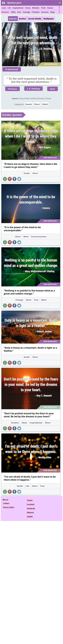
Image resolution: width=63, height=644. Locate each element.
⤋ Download (12, 69)
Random (5, 12)
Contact (6, 503)
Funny (28, 8)
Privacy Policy (9, 507)
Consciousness (39, 237)
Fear (19, 12)
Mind (45, 104)
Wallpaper (49, 19)
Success (45, 12)
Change (19, 300)
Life (9, 8)
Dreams (15, 423)
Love (4, 8)
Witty (13, 12)
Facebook (31, 504)
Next (53, 89)
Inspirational (18, 8)
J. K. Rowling (33, 89)
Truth (43, 8)
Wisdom (36, 8)
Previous (12, 89)
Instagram (31, 508)
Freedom (36, 12)
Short (37, 104)
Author (22, 19)
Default (13, 19)
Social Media (35, 19)
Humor (50, 8)
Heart (24, 423)
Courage (26, 12)
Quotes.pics (14, 3)
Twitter (30, 500)
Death (29, 104)
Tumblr (30, 516)
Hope (53, 12)
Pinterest (30, 512)
